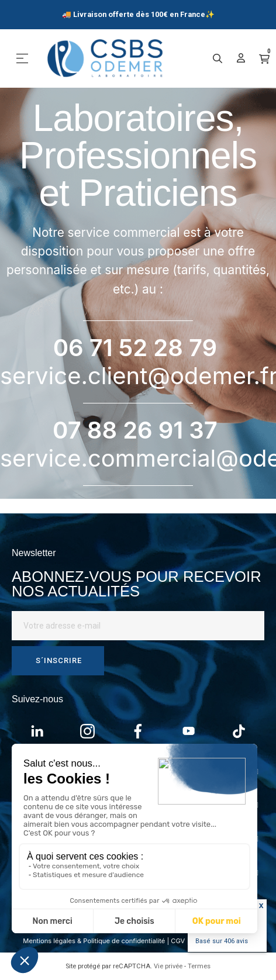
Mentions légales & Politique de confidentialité (94, 941)
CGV (178, 941)
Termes (199, 966)
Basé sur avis (222, 941)
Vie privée (168, 966)
